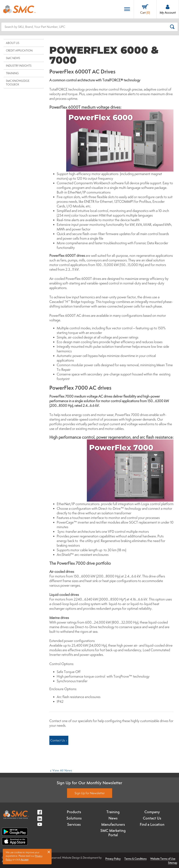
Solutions (74, 818)
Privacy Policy (113, 859)
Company (152, 812)
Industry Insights (19, 66)
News (113, 818)
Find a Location (152, 824)
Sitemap (173, 863)
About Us (13, 43)
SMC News (13, 58)
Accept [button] (24, 860)
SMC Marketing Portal (113, 833)
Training (12, 73)
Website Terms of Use (163, 859)
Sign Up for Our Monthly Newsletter (89, 783)
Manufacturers (113, 824)
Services (74, 824)
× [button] (49, 852)
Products (74, 812)
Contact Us (152, 818)
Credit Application (19, 50)
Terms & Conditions (135, 859)
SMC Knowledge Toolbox (18, 83)
